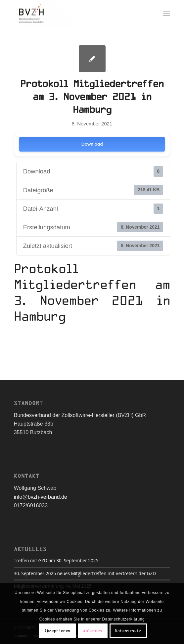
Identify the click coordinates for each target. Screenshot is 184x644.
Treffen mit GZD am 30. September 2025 (56, 560)
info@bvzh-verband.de (41, 497)
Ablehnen (93, 631)
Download (92, 144)
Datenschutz (128, 631)
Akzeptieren (57, 631)
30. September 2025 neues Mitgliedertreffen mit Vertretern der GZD (85, 573)
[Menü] (167, 14)
